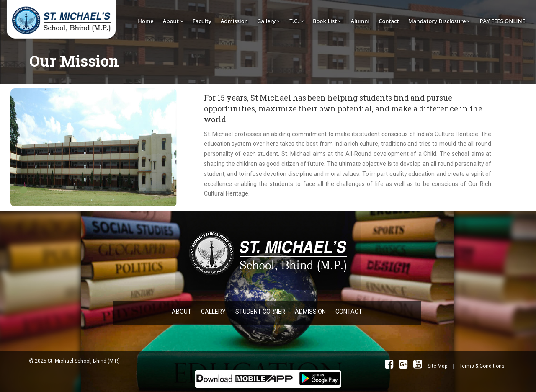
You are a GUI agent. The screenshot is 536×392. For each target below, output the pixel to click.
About (173, 21)
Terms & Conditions (482, 366)
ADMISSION (310, 312)
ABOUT (182, 312)
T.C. (296, 21)
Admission (234, 21)
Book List (327, 21)
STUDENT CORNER (260, 312)
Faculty (202, 21)
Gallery (269, 21)
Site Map (437, 366)
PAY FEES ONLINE (502, 21)
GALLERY (213, 312)
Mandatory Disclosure (439, 21)
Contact (389, 21)
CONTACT (349, 312)
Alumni (360, 21)
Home (146, 21)
